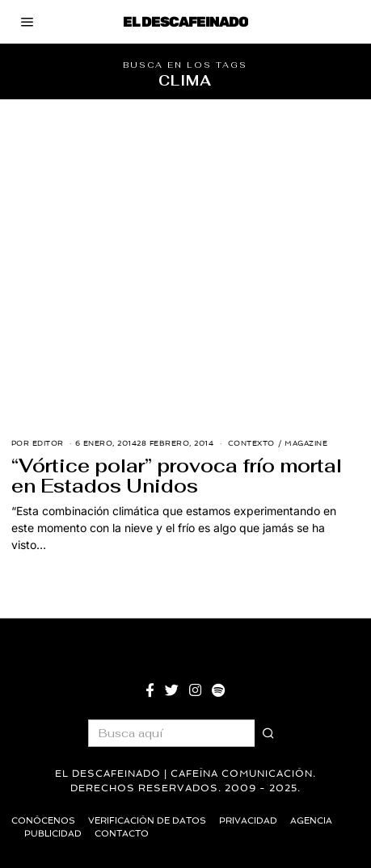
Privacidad (248, 821)
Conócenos (43, 821)
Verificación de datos (147, 821)
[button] (268, 733)
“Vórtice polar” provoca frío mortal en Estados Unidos (177, 476)
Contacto (122, 834)
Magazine (306, 443)
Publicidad (53, 834)
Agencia (311, 821)
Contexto (251, 443)
